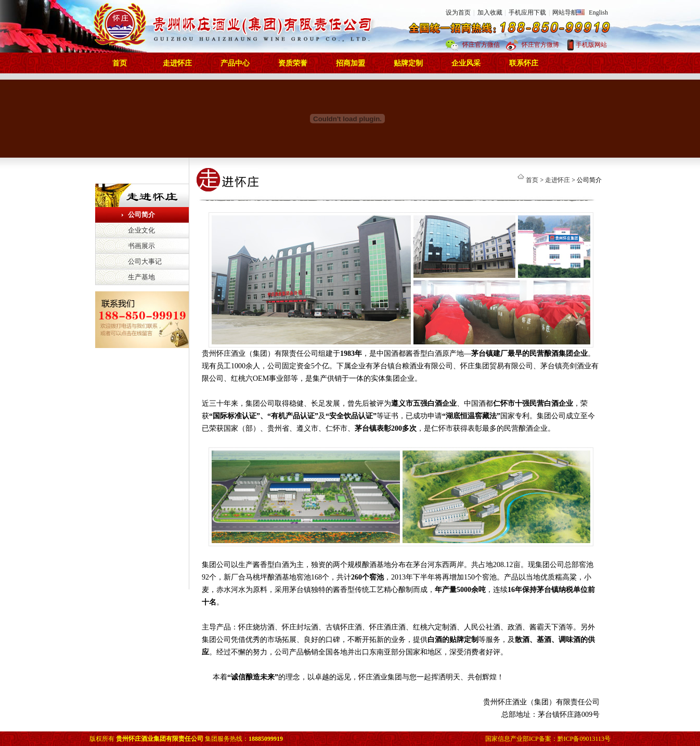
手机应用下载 (527, 12)
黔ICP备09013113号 (584, 739)
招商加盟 (351, 63)
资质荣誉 (293, 63)
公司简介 (141, 215)
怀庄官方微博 (540, 45)
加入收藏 (490, 12)
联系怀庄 (524, 63)
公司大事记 (145, 261)
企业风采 (466, 63)
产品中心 (235, 63)
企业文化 (141, 230)
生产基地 (141, 277)
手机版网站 (591, 45)
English (598, 12)
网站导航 (565, 12)
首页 (120, 63)
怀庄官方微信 (481, 45)
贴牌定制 (408, 63)
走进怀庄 (177, 63)
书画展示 (141, 246)
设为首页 (458, 12)
